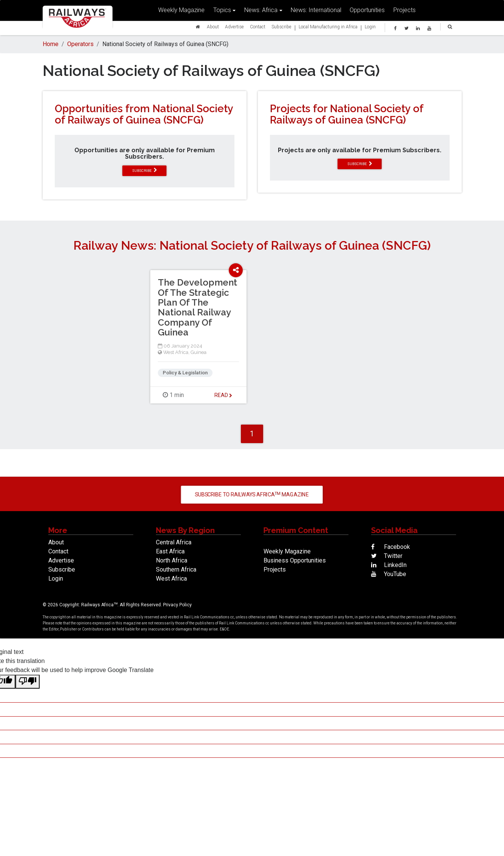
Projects (405, 12)
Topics (222, 12)
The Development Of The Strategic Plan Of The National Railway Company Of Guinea (197, 307)
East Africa (170, 551)
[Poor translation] (28, 682)
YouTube (389, 574)
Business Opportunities (295, 560)
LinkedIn (389, 565)
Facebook (391, 547)
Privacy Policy (177, 605)
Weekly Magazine (181, 12)
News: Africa (261, 12)
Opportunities (367, 12)
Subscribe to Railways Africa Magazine (252, 494)
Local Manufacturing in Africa (328, 28)
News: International (316, 12)
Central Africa (174, 542)
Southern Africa (176, 569)
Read (223, 395)
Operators (80, 44)
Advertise (234, 28)
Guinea (199, 352)
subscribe (145, 171)
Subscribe (281, 28)
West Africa (176, 352)
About (213, 28)
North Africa (172, 560)
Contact (258, 28)
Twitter (387, 556)
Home (51, 44)
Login (370, 28)
